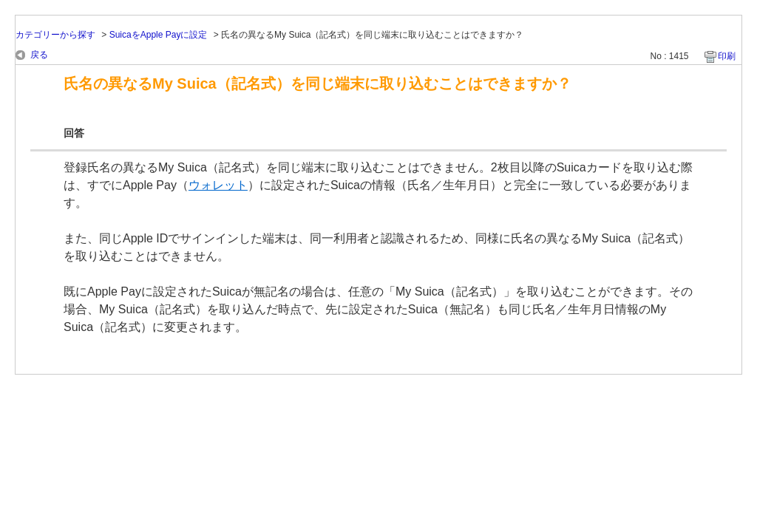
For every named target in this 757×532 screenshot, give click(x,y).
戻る (39, 55)
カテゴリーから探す (55, 35)
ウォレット (218, 185)
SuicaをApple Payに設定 (159, 35)
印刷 (727, 56)
